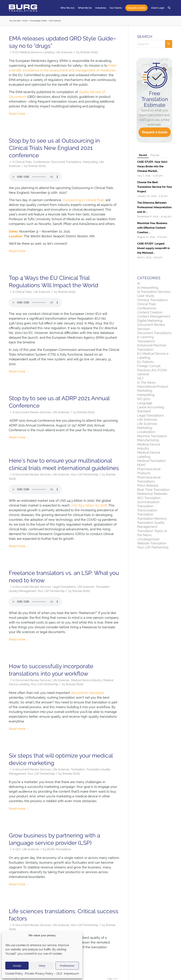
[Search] (169, 8)
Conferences (42, 162)
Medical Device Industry (86, 680)
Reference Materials (152, 494)
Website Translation (152, 543)
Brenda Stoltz (89, 52)
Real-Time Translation (153, 490)
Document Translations (66, 162)
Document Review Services (33, 412)
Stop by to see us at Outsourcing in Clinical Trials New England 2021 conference (54, 148)
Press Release (148, 485)
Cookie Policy (14, 974)
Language (145, 403)
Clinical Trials (24, 162)
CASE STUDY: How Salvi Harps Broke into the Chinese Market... (152, 166)
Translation (78, 769)
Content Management (154, 316)
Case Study (146, 296)
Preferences (67, 966)
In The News (147, 382)
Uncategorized (148, 539)
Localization (146, 432)
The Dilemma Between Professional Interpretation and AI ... (154, 207)
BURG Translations (59, 849)
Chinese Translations (153, 300)
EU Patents (145, 362)
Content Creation (150, 312)
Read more (19, 114)
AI (139, 283)
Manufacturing (148, 440)
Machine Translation (152, 436)
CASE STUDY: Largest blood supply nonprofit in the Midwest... (153, 248)
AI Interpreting (148, 288)
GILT (18, 849)
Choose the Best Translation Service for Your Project (155, 187)
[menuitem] (68, 8)
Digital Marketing (150, 321)
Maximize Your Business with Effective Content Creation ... (152, 228)
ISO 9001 (144, 399)
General (143, 374)
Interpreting (90, 162)
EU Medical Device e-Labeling (35, 52)
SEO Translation (149, 498)
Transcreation (147, 510)
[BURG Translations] (23, 8)
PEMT (141, 465)
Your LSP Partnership (84, 474)
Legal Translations (64, 587)
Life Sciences (64, 52)
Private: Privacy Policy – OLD (43, 974)
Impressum (71, 974)
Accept (17, 966)
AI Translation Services (154, 292)
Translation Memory (152, 519)
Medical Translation (151, 461)
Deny (42, 966)
